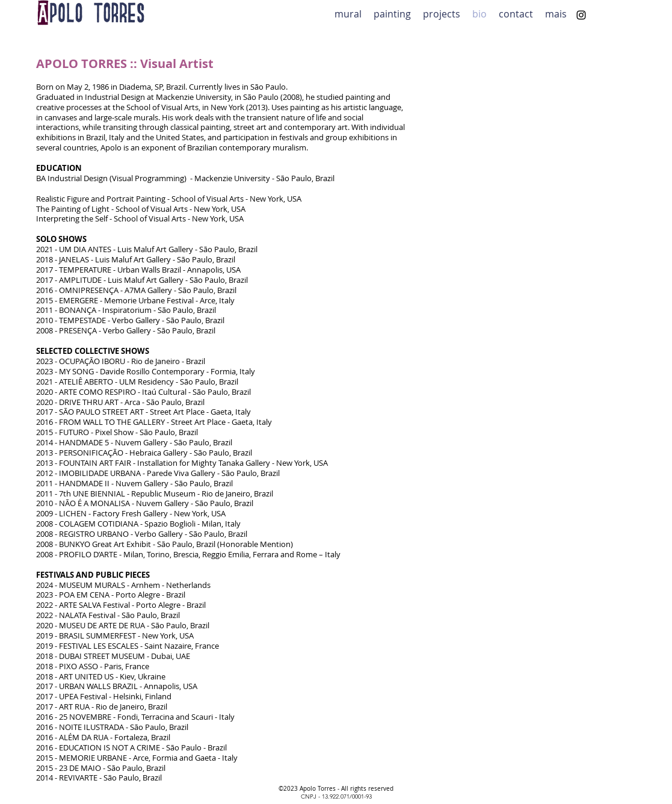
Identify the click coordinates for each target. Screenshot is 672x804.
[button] (442, 13)
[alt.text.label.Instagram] (581, 15)
